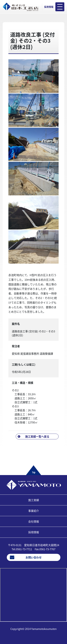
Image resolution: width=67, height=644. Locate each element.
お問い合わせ (34, 557)
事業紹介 (34, 511)
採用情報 (49, 7)
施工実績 (34, 500)
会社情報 (34, 521)
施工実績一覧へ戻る (37, 436)
